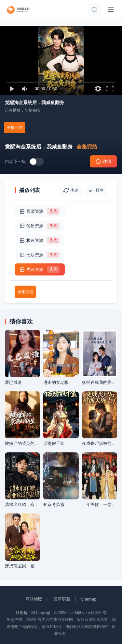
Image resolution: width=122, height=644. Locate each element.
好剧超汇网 (25, 613)
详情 (103, 162)
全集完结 (15, 128)
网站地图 (34, 599)
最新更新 (62, 599)
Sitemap (89, 599)
